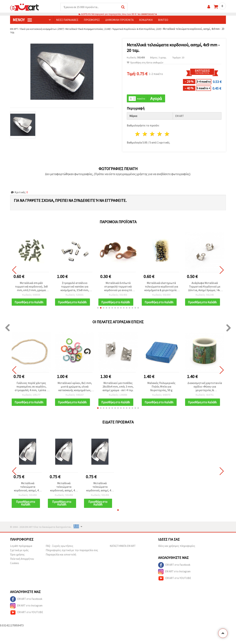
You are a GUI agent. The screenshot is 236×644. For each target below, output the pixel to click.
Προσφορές (92, 20)
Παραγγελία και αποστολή (61, 560)
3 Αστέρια (152, 134)
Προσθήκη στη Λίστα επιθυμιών (145, 63)
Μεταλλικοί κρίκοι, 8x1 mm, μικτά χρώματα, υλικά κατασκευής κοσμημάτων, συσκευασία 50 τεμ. (75, 389)
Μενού (22, 20)
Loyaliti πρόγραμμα (21, 551)
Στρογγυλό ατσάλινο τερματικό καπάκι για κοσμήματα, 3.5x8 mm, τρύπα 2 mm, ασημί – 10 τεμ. (75, 287)
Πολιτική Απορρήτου (22, 564)
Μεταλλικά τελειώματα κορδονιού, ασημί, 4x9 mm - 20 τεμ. (28, 492)
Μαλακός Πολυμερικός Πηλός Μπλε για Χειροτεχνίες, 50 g (161, 389)
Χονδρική (146, 20)
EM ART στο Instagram (174, 577)
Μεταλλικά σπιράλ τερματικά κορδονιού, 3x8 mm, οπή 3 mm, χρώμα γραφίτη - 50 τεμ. (31, 287)
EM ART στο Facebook (174, 570)
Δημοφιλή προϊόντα (119, 20)
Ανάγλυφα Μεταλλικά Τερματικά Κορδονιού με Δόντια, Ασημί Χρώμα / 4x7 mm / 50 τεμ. (205, 287)
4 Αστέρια (160, 134)
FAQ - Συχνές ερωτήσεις (59, 551)
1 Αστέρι (138, 134)
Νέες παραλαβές (67, 20)
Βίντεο (163, 20)
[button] (98, 311)
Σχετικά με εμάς (19, 555)
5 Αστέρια (167, 134)
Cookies (15, 568)
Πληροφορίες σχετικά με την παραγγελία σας (72, 555)
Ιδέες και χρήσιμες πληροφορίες (177, 551)
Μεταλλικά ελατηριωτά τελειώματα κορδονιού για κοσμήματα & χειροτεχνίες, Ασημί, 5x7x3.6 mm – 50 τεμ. (161, 287)
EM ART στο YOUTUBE (175, 583)
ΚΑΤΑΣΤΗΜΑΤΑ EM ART (123, 551)
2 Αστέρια (145, 134)
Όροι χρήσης (17, 560)
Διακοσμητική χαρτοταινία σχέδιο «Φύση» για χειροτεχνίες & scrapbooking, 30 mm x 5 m (205, 389)
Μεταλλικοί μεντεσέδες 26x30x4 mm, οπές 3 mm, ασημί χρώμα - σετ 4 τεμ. (118, 389)
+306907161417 (147, 14)
